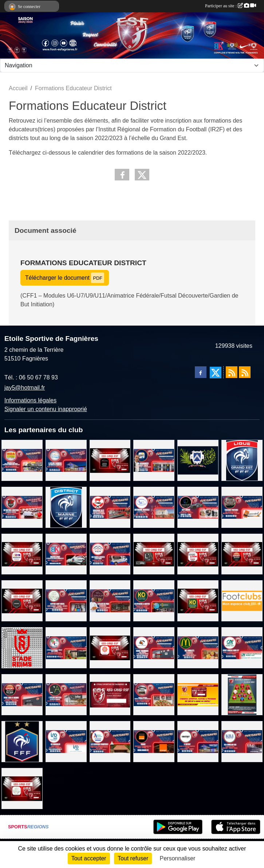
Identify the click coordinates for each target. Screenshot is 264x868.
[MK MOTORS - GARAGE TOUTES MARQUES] (110, 460)
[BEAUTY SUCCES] (110, 647)
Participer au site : (230, 6)
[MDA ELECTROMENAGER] (22, 460)
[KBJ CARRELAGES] (242, 741)
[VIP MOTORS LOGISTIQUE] (22, 507)
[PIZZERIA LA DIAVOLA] (154, 694)
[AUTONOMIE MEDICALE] (154, 507)
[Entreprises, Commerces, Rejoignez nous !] (242, 694)
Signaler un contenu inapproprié (46, 409)
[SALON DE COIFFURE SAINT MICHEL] (22, 788)
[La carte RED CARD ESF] (110, 694)
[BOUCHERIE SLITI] (110, 507)
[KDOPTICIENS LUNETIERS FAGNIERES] (198, 600)
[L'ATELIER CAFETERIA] (154, 554)
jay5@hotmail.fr (25, 388)
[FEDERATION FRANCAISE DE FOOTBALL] (22, 741)
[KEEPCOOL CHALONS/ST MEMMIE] (22, 600)
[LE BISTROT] (198, 741)
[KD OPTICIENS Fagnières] (154, 600)
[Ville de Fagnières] (198, 460)
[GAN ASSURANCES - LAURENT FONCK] (154, 460)
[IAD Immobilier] (66, 741)
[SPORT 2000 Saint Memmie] (22, 694)
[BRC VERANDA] (66, 647)
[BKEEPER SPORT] (66, 554)
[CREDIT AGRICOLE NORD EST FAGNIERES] (242, 647)
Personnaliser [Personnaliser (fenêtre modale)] (178, 858)
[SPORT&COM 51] (198, 554)
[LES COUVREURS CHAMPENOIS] (110, 741)
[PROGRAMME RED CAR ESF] (198, 694)
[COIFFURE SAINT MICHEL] (66, 600)
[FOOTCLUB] (242, 600)
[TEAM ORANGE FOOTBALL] (154, 741)
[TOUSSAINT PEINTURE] (242, 507)
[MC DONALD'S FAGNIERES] (198, 647)
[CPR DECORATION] (22, 554)
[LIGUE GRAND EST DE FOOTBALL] (242, 460)
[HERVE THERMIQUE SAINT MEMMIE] (154, 647)
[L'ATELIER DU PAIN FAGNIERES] (110, 600)
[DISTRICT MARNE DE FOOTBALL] (66, 507)
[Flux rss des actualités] (232, 372)
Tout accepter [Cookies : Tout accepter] (89, 858)
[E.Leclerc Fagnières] (66, 460)
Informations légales (30, 400)
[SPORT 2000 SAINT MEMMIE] (242, 554)
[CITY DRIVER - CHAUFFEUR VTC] (198, 507)
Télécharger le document (65, 278)
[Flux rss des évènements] (245, 372)
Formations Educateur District (83, 263)
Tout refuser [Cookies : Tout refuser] (133, 858)
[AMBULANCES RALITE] (110, 554)
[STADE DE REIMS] (22, 647)
